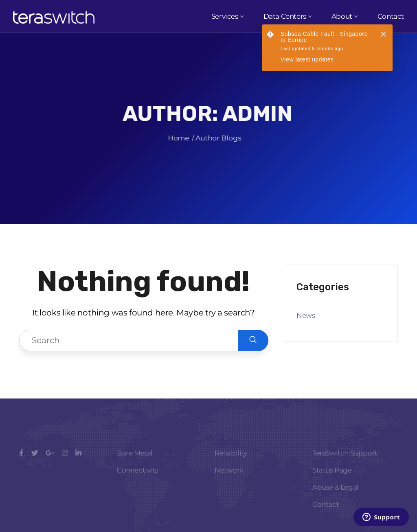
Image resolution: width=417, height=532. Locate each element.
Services (227, 16)
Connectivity (137, 479)
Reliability (231, 462)
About (344, 16)
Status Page (332, 479)
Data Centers (287, 16)
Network (229, 479)
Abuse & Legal (336, 496)
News (306, 315)
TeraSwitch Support (345, 462)
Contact (391, 16)
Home (175, 142)
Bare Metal (135, 462)
